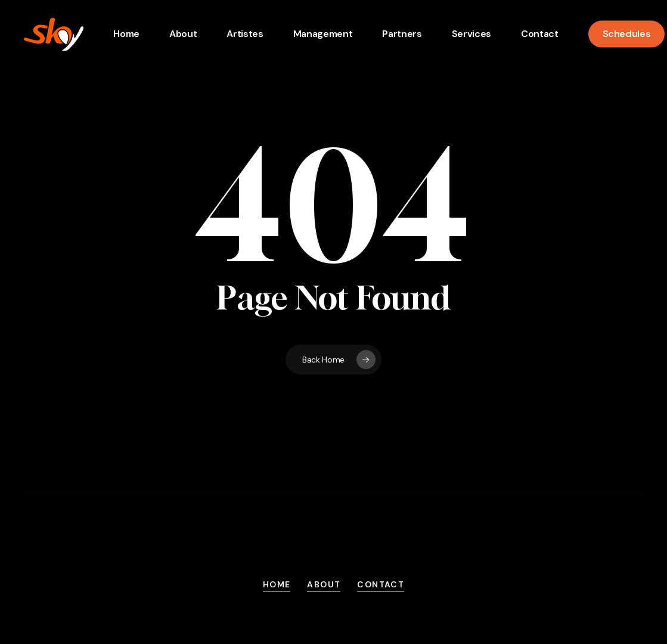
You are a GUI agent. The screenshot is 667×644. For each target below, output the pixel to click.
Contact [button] (381, 584)
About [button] (324, 584)
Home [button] (277, 584)
